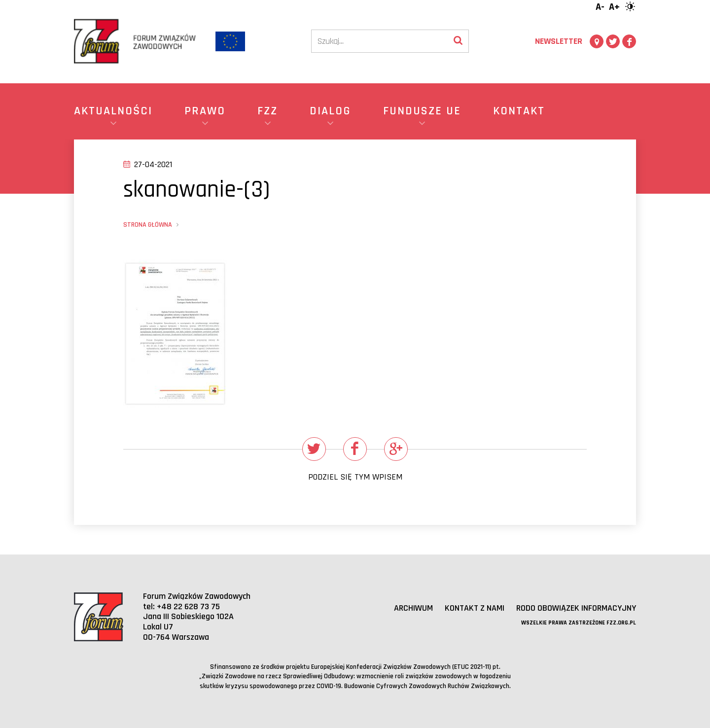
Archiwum (413, 608)
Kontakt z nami (475, 608)
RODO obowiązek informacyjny (576, 608)
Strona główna (148, 225)
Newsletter (559, 41)
